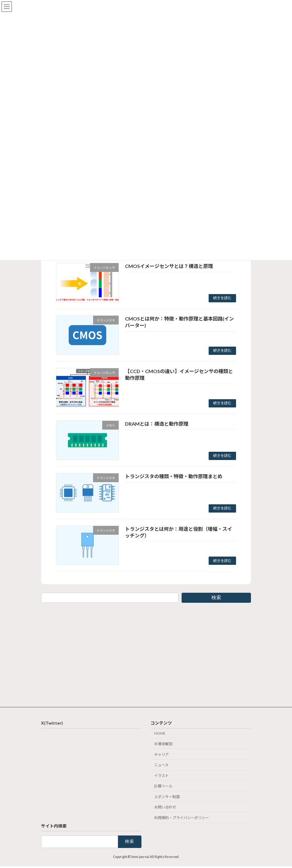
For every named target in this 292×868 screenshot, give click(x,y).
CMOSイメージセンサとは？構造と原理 (169, 266)
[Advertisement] (146, 654)
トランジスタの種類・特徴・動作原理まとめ (174, 476)
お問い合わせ (165, 807)
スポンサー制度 (167, 797)
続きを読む (222, 298)
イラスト (162, 776)
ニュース (161, 765)
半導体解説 (163, 744)
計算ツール (163, 786)
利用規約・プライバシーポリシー (182, 818)
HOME (160, 733)
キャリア (162, 755)
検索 (216, 597)
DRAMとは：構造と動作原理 (157, 424)
